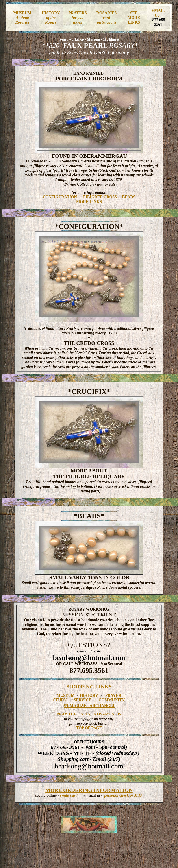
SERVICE (83, 700)
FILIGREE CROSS (100, 197)
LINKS (134, 22)
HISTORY (51, 13)
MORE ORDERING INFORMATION (89, 790)
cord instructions (107, 20)
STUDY (60, 700)
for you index (78, 20)
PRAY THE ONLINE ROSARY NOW (89, 714)
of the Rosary (51, 20)
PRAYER (113, 695)
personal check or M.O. (123, 795)
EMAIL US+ (158, 13)
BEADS (129, 197)
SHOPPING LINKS (89, 687)
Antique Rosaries (22, 20)
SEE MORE (134, 15)
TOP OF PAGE (89, 728)
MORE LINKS (89, 202)
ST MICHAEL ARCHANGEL (90, 706)
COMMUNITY (112, 700)
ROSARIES (107, 13)
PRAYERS (78, 13)
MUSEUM (22, 13)
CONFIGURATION (60, 197)
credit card (69, 795)
